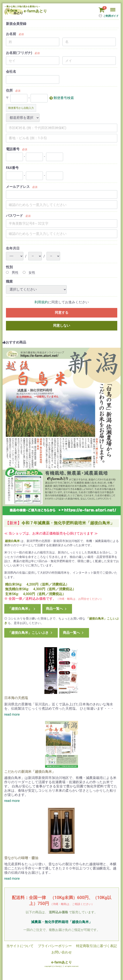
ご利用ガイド (108, 16)
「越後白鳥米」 (22, 609)
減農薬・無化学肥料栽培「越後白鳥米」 (61, 922)
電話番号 (13, 149)
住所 (9, 90)
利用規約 (41, 302)
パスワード (14, 216)
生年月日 (13, 248)
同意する (61, 313)
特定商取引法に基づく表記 (96, 946)
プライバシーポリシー (55, 946)
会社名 (11, 72)
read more (12, 714)
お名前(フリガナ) (19, 53)
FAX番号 (12, 168)
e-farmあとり (61, 962)
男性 (12, 273)
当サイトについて (20, 946)
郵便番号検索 (64, 98)
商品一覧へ (56, 609)
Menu (113, 8)
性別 (9, 267)
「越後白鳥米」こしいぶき (30, 633)
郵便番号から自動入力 (21, 108)
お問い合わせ (61, 952)
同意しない (61, 325)
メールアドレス (18, 187)
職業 (9, 282)
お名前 (11, 34)
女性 (29, 273)
